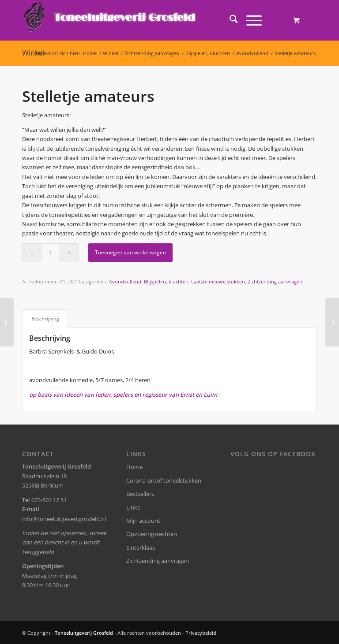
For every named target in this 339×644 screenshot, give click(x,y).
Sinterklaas (141, 547)
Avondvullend (125, 281)
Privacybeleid (201, 633)
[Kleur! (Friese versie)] (332, 322)
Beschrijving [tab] (45, 318)
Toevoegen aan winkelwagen (130, 252)
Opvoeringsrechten (152, 534)
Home (134, 467)
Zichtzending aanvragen (275, 281)
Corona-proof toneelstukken (164, 480)
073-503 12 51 (49, 500)
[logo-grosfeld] (111, 20)
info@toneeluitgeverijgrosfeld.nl (64, 519)
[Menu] (250, 20)
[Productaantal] (51, 253)
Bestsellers (140, 494)
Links (133, 507)
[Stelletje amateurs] (7, 322)
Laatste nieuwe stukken (218, 281)
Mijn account (143, 521)
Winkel (33, 53)
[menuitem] (229, 20)
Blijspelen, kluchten (166, 281)
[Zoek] (229, 20)
